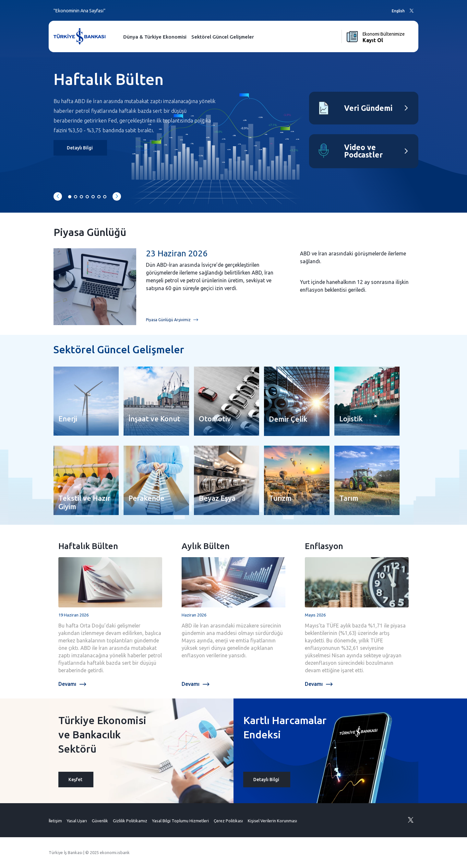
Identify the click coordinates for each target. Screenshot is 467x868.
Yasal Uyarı (77, 821)
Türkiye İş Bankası (66, 852)
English (398, 11)
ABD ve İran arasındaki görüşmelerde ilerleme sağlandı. (353, 257)
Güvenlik (100, 821)
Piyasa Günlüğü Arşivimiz (172, 320)
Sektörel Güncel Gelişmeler (223, 37)
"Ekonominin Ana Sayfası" (79, 11)
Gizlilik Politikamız (130, 821)
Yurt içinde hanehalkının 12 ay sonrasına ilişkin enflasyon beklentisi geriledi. (354, 286)
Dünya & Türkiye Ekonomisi (155, 37)
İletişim (55, 821)
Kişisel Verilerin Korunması (272, 821)
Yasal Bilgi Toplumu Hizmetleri (180, 821)
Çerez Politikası (228, 821)
